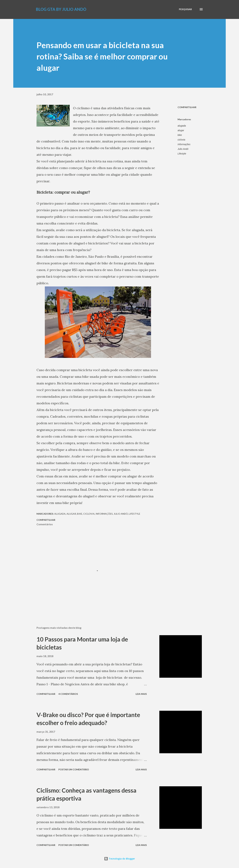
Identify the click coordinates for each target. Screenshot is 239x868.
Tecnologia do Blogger (119, 859)
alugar (181, 130)
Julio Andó (183, 149)
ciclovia (181, 140)
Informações (184, 144)
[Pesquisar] (185, 9)
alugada (182, 126)
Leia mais (141, 694)
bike (180, 135)
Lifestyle (182, 154)
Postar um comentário (74, 769)
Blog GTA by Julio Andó (61, 9)
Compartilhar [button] (187, 107)
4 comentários (68, 694)
